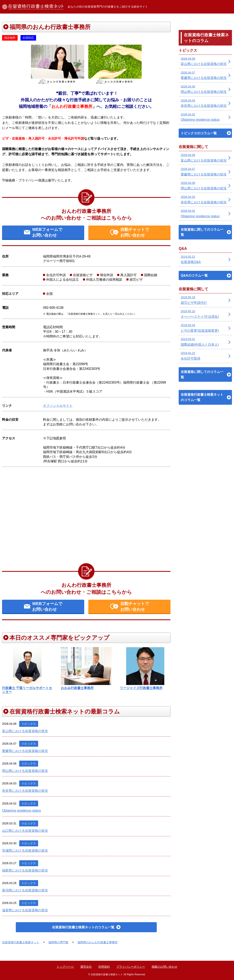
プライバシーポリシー (131, 967)
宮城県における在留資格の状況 (25, 851)
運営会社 (86, 967)
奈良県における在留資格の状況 (25, 791)
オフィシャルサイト (58, 406)
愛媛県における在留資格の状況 (25, 751)
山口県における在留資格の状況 (25, 831)
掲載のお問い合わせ (165, 967)
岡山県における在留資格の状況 (25, 771)
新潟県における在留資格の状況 (25, 890)
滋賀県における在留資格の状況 (25, 910)
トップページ (65, 967)
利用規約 (104, 967)
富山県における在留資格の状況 (25, 731)
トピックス (29, 724)
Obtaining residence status (21, 811)
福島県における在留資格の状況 (25, 870)
